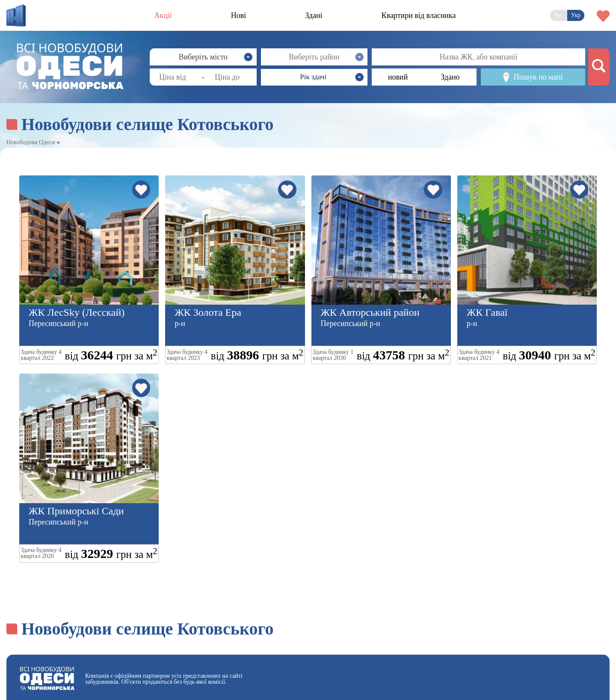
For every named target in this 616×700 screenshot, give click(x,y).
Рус (558, 15)
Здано (450, 77)
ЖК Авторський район (370, 312)
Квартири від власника (419, 15)
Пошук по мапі (533, 77)
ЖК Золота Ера (208, 312)
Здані (314, 15)
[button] (314, 77)
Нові (239, 15)
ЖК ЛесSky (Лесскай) (77, 312)
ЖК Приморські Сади (76, 511)
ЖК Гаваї (487, 312)
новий (398, 77)
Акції (163, 15)
